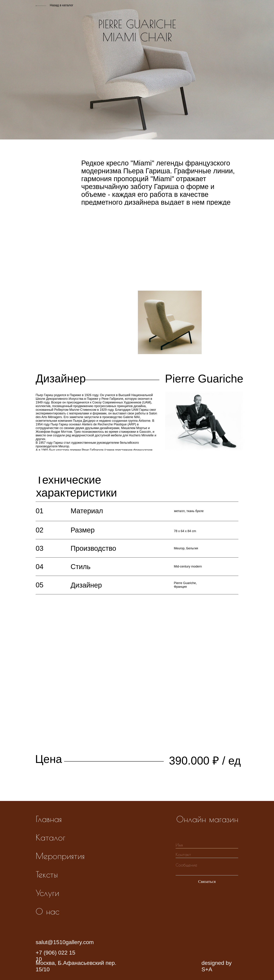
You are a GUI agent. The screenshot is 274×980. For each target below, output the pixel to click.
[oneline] (207, 854)
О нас (47, 911)
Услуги (47, 893)
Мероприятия (60, 856)
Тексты (47, 874)
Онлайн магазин (207, 819)
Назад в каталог (62, 5)
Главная (49, 819)
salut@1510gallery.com (65, 942)
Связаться (207, 881)
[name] (207, 845)
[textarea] (207, 868)
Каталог (51, 837)
